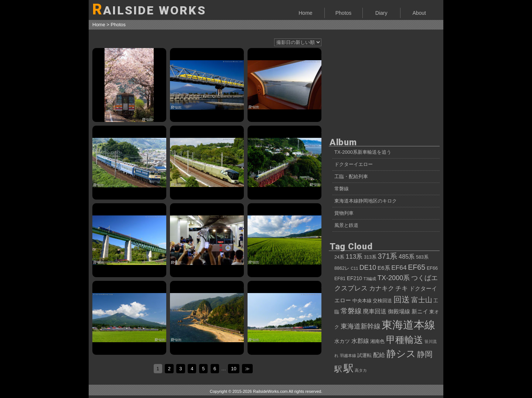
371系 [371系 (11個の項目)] (388, 256)
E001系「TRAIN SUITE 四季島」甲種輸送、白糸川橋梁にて (284, 163)
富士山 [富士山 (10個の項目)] (422, 300)
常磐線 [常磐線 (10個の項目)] (351, 311)
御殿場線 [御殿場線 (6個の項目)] (399, 311)
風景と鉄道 (346, 225)
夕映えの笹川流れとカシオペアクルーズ (207, 318)
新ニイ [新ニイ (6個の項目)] (420, 311)
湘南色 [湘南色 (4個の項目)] (377, 341)
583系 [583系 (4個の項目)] (422, 257)
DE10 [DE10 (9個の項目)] (368, 268)
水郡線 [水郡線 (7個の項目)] (360, 341)
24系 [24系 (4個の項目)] (339, 257)
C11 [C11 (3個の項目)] (355, 268)
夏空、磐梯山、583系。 (129, 318)
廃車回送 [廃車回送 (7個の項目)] (375, 311)
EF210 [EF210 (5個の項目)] (354, 278)
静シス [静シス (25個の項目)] (401, 354)
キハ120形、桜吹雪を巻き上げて (129, 85)
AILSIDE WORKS (149, 9)
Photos (344, 13)
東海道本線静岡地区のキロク (366, 201)
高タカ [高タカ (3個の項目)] (361, 370)
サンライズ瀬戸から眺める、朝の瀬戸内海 (284, 85)
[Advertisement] (384, 81)
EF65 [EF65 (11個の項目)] (417, 267)
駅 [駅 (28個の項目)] (349, 368)
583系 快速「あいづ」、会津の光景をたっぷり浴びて (284, 240)
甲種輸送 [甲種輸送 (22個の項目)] (405, 340)
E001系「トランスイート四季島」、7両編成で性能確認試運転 (207, 163)
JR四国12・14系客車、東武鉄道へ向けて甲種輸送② (129, 163)
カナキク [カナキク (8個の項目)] (382, 288)
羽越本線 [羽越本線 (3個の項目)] (348, 356)
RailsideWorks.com (270, 391)
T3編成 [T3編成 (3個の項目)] (370, 279)
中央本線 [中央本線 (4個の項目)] (362, 301)
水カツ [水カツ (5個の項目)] (342, 341)
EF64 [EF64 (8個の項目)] (399, 268)
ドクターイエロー (354, 164)
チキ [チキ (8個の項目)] (402, 288)
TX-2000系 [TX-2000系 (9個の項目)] (394, 278)
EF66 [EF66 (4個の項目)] (432, 268)
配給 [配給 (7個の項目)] (379, 355)
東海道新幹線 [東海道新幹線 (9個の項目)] (361, 326)
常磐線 (342, 189)
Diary (381, 13)
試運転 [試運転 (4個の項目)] (364, 356)
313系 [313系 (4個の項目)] (370, 257)
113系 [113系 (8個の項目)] (354, 256)
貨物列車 (344, 213)
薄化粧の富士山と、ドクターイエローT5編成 (207, 85)
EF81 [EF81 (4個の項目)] (340, 279)
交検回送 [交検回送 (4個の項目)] (382, 301)
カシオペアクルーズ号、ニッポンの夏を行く (284, 318)
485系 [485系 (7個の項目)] (407, 256)
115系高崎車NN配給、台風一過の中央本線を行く (129, 240)
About (419, 13)
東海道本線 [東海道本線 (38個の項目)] (408, 325)
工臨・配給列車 (351, 176)
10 (233, 369)
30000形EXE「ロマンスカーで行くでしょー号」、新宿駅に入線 (207, 240)
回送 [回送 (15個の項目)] (402, 300)
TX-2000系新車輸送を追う (363, 152)
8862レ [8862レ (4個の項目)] (342, 268)
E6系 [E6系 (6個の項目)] (384, 268)
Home (305, 13)
